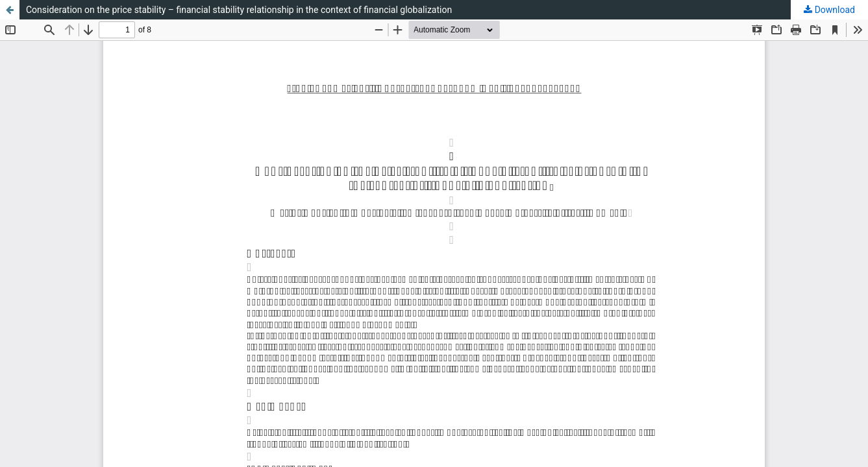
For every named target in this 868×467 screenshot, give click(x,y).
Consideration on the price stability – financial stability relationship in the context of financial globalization (239, 10)
